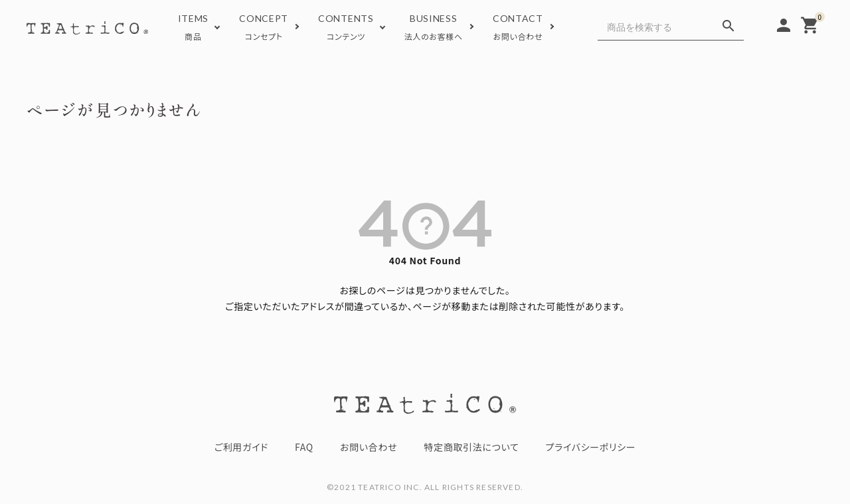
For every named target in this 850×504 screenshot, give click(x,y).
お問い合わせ (369, 447)
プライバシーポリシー (591, 447)
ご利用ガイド (241, 447)
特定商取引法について (471, 447)
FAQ (304, 447)
